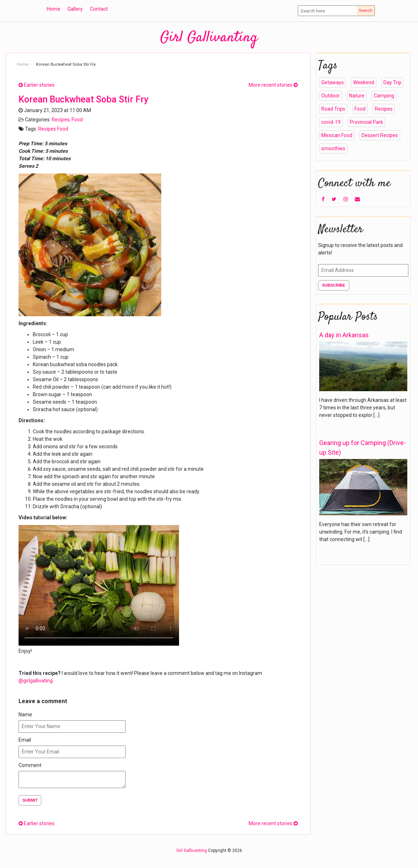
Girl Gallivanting (209, 38)
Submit (30, 800)
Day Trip (392, 82)
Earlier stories (37, 85)
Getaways (333, 82)
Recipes (61, 120)
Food (77, 120)
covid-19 (331, 122)
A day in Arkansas (344, 335)
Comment (30, 765)
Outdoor (331, 96)
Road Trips (333, 109)
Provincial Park (366, 122)
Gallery (75, 9)
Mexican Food (337, 135)
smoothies (333, 148)
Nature (357, 96)
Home (53, 9)
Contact (99, 9)
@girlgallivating (36, 681)
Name (25, 715)
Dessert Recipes (380, 135)
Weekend (364, 82)
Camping (384, 96)
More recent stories (273, 85)
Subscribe (334, 285)
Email (25, 740)
